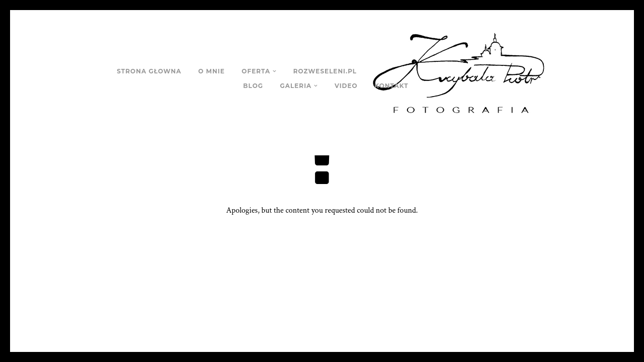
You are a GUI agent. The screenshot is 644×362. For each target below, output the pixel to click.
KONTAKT (391, 86)
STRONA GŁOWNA (149, 71)
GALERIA (296, 86)
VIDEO (346, 86)
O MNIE (212, 71)
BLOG (253, 86)
